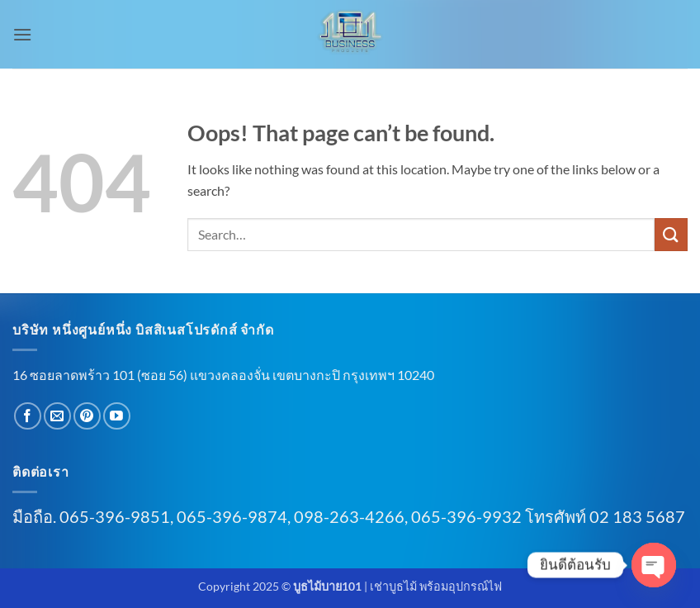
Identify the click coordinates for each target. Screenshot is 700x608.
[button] (22, 34)
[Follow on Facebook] (28, 416)
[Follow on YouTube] (117, 416)
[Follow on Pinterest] (87, 416)
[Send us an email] (57, 416)
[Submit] (671, 234)
